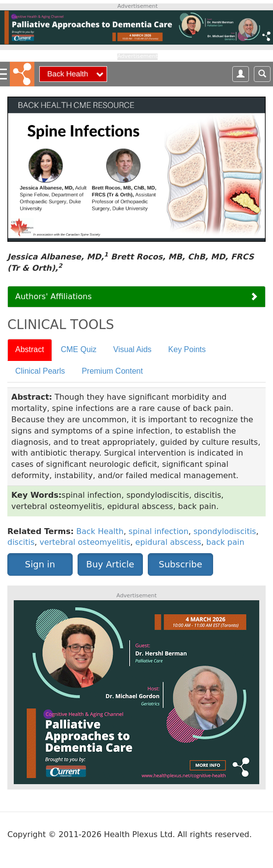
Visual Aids (133, 349)
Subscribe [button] (180, 564)
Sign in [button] (40, 564)
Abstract (30, 349)
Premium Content (112, 371)
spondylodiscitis (225, 531)
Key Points (187, 349)
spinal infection (159, 531)
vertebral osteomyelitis (85, 542)
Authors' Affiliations (54, 296)
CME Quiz (79, 349)
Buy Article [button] (110, 564)
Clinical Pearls (40, 371)
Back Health (100, 531)
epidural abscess (168, 542)
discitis (21, 542)
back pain (225, 542)
